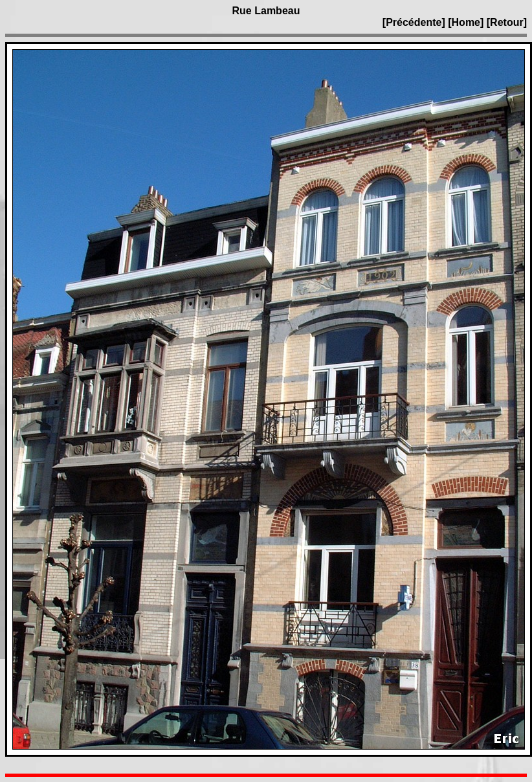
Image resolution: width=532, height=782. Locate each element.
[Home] (466, 22)
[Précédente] (415, 22)
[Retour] (507, 22)
